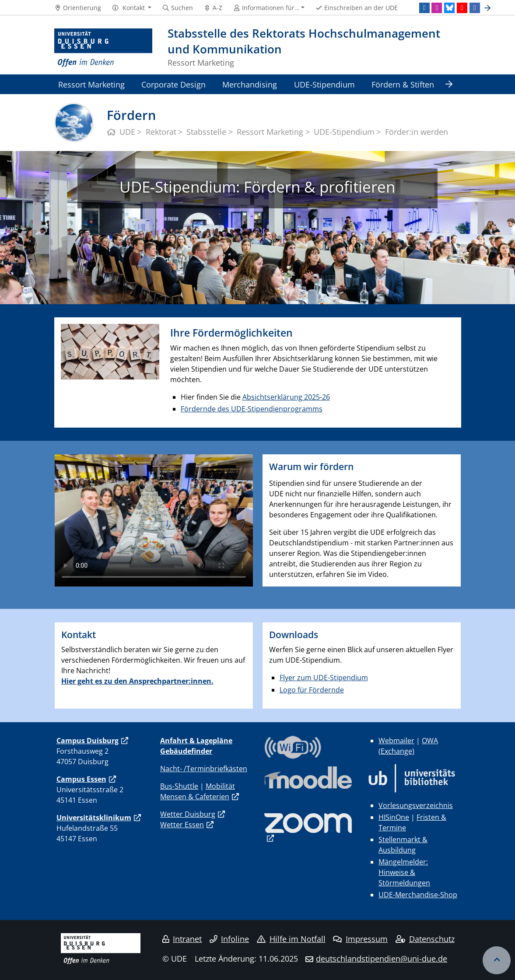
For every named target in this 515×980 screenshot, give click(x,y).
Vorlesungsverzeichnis (416, 805)
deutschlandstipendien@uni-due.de (382, 959)
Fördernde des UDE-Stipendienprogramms (252, 409)
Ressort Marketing (91, 84)
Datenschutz (425, 939)
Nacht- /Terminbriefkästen (204, 769)
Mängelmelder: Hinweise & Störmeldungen (404, 872)
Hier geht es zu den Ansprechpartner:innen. (137, 681)
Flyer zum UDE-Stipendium (324, 678)
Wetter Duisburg (188, 814)
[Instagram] (437, 8)
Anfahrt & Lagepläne (196, 741)
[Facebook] (475, 8)
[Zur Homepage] (103, 48)
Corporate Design (173, 84)
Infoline (229, 939)
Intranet (182, 939)
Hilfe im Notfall (291, 939)
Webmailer (396, 741)
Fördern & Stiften (403, 84)
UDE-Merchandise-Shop (418, 895)
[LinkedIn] (424, 8)
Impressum (360, 939)
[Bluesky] (449, 8)
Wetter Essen (182, 825)
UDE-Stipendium (324, 84)
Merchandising (250, 84)
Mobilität (220, 786)
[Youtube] (462, 8)
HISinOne (394, 817)
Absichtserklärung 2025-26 (286, 397)
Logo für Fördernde (312, 690)
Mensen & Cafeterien (195, 797)
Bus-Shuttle (179, 786)
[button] (131, 8)
